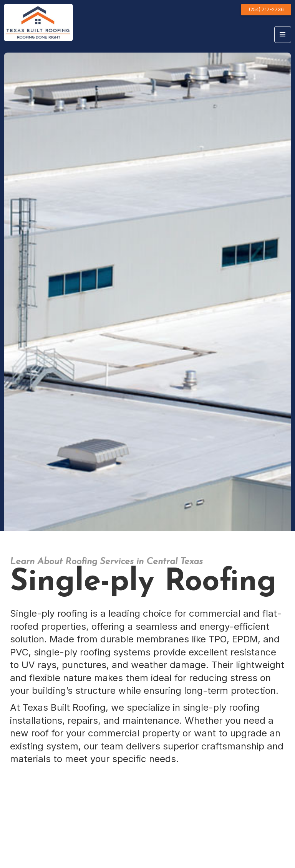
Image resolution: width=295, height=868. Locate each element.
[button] (283, 35)
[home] (38, 22)
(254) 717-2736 (266, 9)
